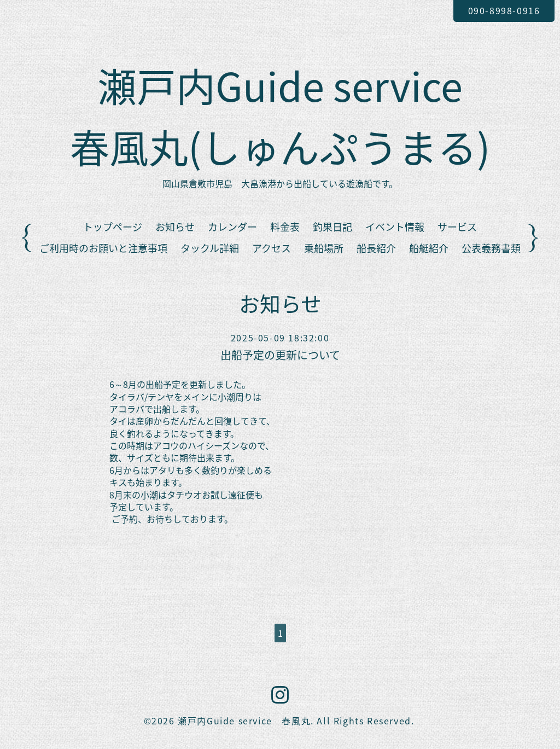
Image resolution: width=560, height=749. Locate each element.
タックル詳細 (210, 248)
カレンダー (232, 227)
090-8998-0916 (504, 10)
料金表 (285, 227)
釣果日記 (332, 227)
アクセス (272, 248)
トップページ (113, 227)
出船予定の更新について (280, 355)
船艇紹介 (429, 248)
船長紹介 (376, 248)
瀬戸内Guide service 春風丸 (244, 721)
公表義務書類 (491, 248)
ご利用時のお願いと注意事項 (103, 248)
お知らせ (175, 227)
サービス (457, 227)
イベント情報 (395, 227)
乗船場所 (324, 248)
